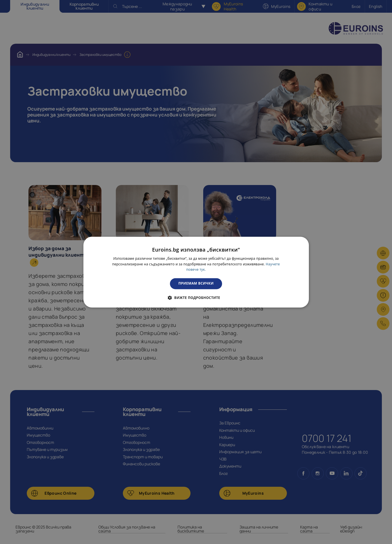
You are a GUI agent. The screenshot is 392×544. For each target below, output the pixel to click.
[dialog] (196, 272)
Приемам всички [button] (196, 284)
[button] (196, 298)
